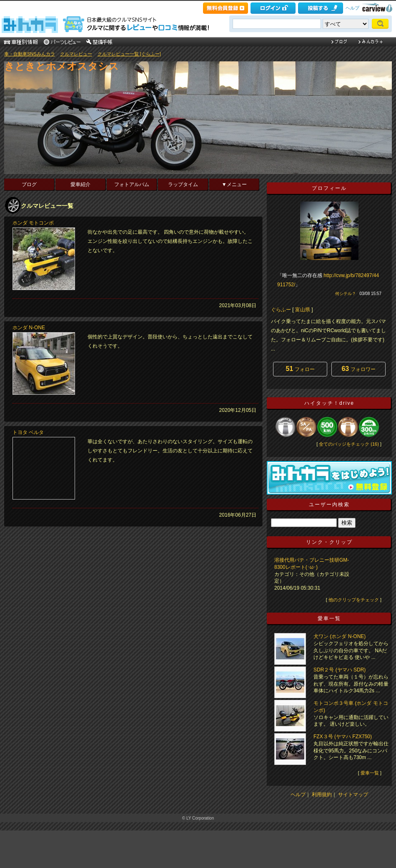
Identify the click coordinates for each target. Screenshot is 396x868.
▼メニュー (234, 184)
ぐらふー (281, 310)
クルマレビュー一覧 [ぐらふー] (129, 54)
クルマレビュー (76, 54)
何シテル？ (346, 294)
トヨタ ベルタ (28, 432)
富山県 (303, 310)
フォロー (300, 369)
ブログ (29, 184)
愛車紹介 (80, 184)
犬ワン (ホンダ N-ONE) (340, 636)
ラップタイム (183, 184)
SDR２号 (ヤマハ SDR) (340, 670)
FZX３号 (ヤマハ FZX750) (343, 737)
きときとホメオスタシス (61, 66)
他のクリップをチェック (354, 600)
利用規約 (322, 795)
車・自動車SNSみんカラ (30, 54)
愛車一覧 (370, 773)
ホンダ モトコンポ (33, 223)
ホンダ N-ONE (29, 328)
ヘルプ (352, 8)
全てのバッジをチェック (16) (349, 444)
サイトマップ (353, 795)
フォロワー (358, 369)
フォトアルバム (132, 184)
